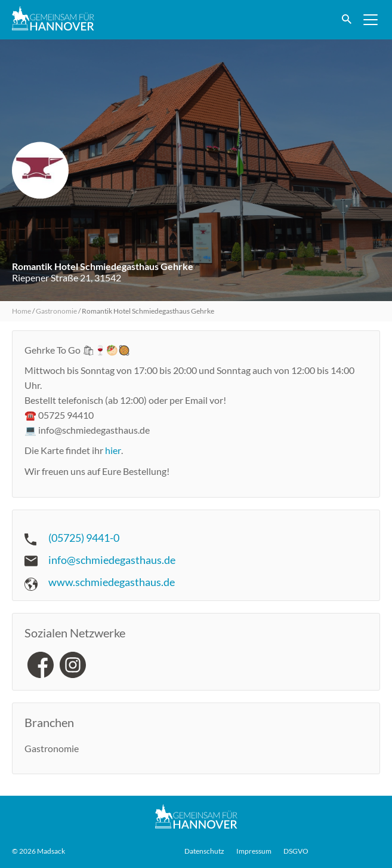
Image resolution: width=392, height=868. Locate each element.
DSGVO (296, 851)
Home (21, 311)
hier (113, 450)
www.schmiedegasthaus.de (112, 582)
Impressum (254, 851)
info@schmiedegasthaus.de (112, 560)
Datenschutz (204, 851)
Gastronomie (56, 311)
